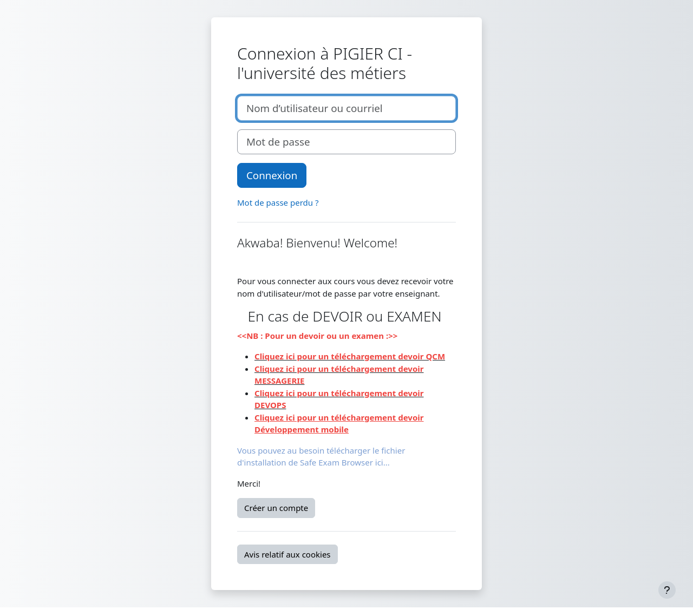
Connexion (272, 175)
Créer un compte (276, 508)
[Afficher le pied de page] (667, 590)
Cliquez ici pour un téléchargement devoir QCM (350, 356)
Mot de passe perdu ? (278, 202)
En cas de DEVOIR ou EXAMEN (347, 316)
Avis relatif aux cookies (287, 554)
